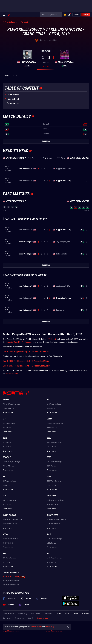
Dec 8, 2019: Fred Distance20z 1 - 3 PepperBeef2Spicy (26, 366)
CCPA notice (48, 614)
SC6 (4, 496)
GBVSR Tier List (52, 428)
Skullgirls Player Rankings (55, 500)
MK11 (49, 554)
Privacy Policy (22, 614)
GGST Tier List (52, 485)
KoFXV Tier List (8, 543)
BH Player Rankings (9, 481)
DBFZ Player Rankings (54, 462)
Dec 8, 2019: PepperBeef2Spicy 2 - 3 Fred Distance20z (26, 352)
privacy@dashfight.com (54, 631)
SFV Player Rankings (10, 558)
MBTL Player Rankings (54, 539)
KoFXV (5, 534)
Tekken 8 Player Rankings (11, 404)
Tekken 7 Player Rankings (11, 462)
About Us (31, 618)
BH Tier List (7, 485)
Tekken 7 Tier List (9, 466)
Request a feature (43, 618)
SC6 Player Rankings (10, 500)
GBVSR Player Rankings (55, 423)
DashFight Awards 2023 (11, 581)
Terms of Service (8, 614)
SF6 (4, 419)
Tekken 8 (7, 400)
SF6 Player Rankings (10, 423)
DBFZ (49, 457)
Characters (85, 614)
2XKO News (7, 447)
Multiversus (52, 515)
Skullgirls (52, 496)
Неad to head (13, 99)
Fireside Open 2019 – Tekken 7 (19, 342)
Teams (76, 614)
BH (4, 477)
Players (67, 614)
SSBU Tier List (52, 447)
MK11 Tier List (52, 562)
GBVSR (50, 419)
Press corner (19, 618)
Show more (8, 413)
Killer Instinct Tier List (10, 524)
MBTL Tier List (52, 543)
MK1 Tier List (51, 408)
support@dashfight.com (11, 631)
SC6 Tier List (7, 505)
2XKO (5, 438)
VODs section (12, 373)
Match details (13, 95)
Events (58, 614)
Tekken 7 (52, 339)
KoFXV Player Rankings (11, 539)
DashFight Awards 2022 (11, 585)
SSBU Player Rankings (54, 442)
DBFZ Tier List (52, 466)
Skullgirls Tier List (53, 505)
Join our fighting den (17, 593)
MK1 (49, 400)
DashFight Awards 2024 (11, 577)
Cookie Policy (35, 614)
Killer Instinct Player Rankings (13, 519)
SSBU (49, 438)
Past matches (13, 103)
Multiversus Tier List (54, 524)
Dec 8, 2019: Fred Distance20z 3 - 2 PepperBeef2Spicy (26, 361)
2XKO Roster (7, 442)
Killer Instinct (9, 515)
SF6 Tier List (7, 428)
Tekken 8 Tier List (9, 408)
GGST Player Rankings (54, 481)
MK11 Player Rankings (54, 558)
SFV (4, 554)
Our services (7, 618)
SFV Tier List (7, 562)
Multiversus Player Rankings (56, 519)
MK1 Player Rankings (54, 404)
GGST (49, 477)
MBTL (49, 534)
